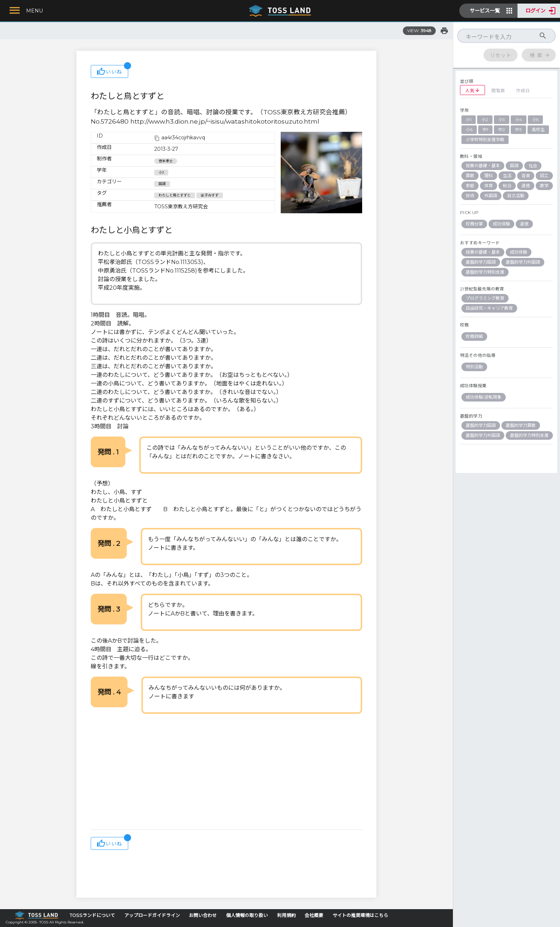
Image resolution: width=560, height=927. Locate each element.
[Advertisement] (226, 772)
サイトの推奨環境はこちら (360, 915)
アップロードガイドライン (152, 915)
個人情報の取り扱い (247, 915)
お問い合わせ (203, 915)
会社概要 (314, 915)
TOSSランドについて (92, 915)
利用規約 (286, 915)
